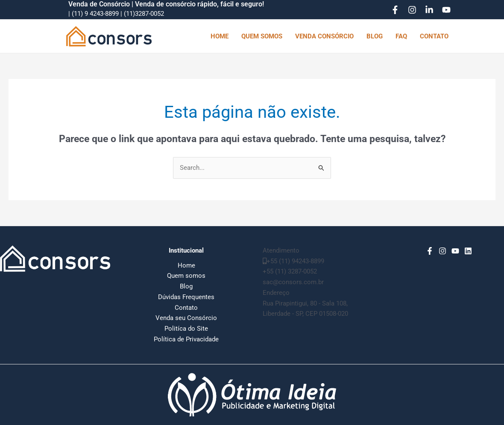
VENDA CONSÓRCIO (324, 36)
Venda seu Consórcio (186, 318)
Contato (186, 308)
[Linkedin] (429, 10)
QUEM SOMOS (262, 36)
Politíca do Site (186, 329)
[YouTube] (446, 10)
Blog (186, 286)
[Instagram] (412, 10)
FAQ (401, 36)
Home (186, 265)
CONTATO (434, 36)
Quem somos (186, 276)
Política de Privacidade (186, 339)
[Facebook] (395, 10)
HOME (220, 36)
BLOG (375, 36)
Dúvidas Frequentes (186, 297)
